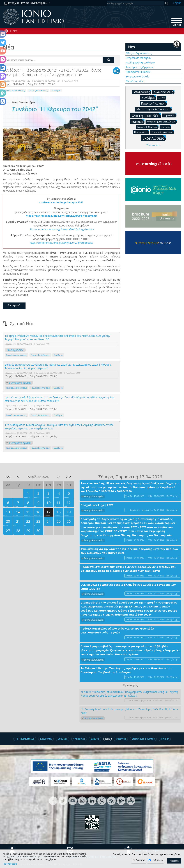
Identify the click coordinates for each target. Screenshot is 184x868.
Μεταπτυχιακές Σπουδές (154, 109)
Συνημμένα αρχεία (20, 383)
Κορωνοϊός (170, 115)
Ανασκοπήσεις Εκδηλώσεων (162, 121)
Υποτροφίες (142, 92)
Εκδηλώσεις (154, 138)
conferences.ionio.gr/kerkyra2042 (61, 202)
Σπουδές (62, 739)
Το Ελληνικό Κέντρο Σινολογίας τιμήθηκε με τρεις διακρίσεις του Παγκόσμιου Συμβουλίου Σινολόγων (126, 670)
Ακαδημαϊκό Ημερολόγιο (140, 62)
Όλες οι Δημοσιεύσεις (139, 53)
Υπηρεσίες (79, 739)
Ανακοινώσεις (164, 92)
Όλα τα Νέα (153, 145)
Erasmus (138, 122)
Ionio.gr (165, 739)
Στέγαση (166, 127)
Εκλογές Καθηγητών (148, 127)
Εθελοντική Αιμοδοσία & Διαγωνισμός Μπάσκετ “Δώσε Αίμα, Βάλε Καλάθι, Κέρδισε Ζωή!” (129, 711)
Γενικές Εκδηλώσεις (38, 90)
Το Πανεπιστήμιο (25, 739)
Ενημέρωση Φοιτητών (139, 58)
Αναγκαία (141, 860)
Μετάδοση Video (136, 81)
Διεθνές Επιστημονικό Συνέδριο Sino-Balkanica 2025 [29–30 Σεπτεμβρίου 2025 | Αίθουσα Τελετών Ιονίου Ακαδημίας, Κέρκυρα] (58, 366)
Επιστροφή (14, 305)
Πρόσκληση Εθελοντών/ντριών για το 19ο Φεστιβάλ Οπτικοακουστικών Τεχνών (117, 631)
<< (8, 477)
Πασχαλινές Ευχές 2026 (97, 505)
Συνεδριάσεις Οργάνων (140, 67)
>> (69, 477)
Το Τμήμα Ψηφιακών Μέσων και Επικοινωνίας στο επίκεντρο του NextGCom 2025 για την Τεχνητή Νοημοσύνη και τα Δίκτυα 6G (57, 338)
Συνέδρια (56, 90)
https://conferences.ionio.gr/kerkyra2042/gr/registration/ (61, 229)
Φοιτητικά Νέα (146, 115)
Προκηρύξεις (142, 132)
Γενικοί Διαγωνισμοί (163, 132)
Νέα (15, 31)
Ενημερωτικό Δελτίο (138, 76)
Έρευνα (95, 739)
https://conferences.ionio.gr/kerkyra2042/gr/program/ (61, 216)
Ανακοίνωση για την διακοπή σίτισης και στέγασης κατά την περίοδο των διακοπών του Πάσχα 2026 (129, 551)
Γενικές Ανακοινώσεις (14, 90)
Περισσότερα (10, 864)
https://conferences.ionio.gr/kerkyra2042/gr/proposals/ (61, 243)
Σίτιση (162, 97)
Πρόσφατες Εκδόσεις (138, 72)
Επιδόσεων (157, 860)
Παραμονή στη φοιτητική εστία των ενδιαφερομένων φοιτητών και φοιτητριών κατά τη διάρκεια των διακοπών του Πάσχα (128, 569)
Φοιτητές (121, 739)
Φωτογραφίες (15, 350)
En (177, 3)
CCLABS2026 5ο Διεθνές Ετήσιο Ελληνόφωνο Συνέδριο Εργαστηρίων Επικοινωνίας (128, 587)
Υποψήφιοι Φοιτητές (143, 739)
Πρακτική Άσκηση (154, 103)
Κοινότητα (46, 739)
